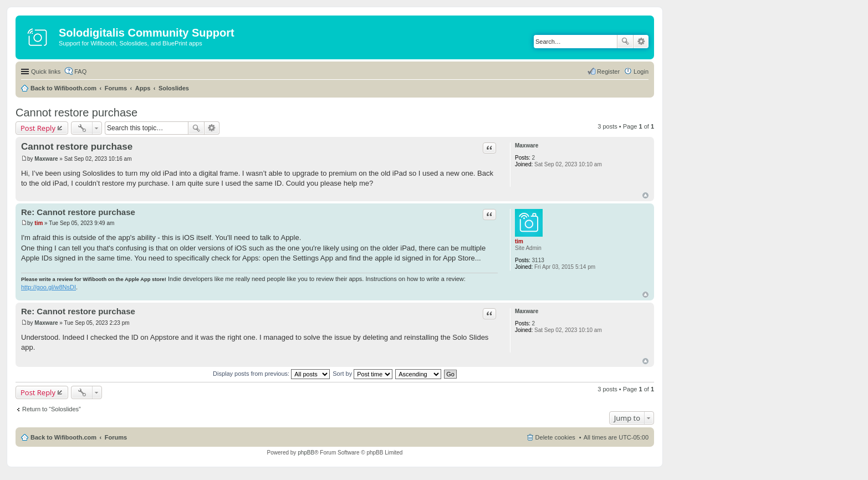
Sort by (362, 374)
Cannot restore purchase (76, 113)
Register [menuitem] (608, 72)
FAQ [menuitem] (80, 72)
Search (625, 42)
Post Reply (38, 128)
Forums (116, 88)
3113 (538, 260)
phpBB (306, 453)
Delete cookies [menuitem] (555, 437)
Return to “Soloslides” (52, 409)
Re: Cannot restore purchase (78, 212)
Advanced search (641, 42)
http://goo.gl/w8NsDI (48, 287)
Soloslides (174, 88)
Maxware (527, 145)
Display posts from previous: (271, 374)
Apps (143, 88)
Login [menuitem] (641, 72)
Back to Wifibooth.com (63, 88)
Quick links (46, 72)
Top (645, 195)
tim (519, 241)
